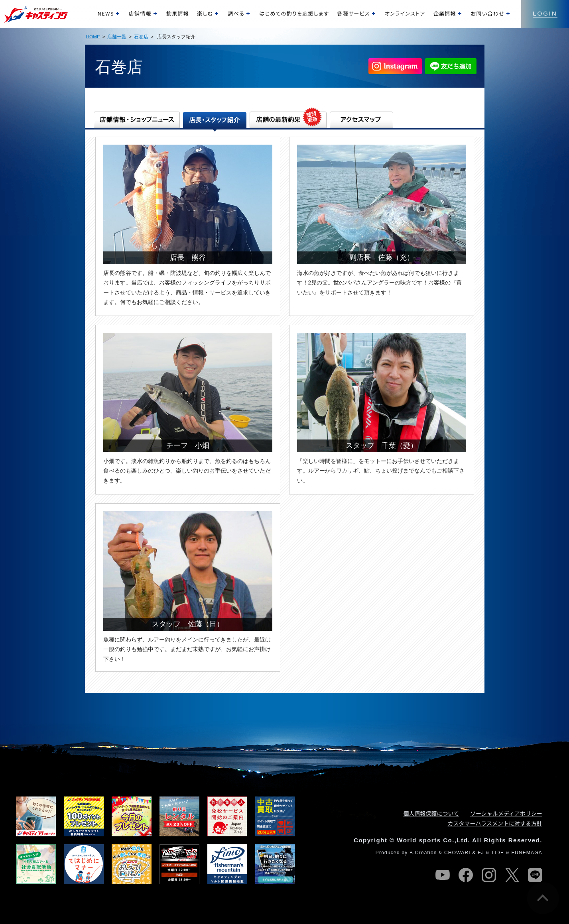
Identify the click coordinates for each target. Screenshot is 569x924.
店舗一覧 (117, 36)
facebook (466, 875)
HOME (93, 36)
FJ (481, 853)
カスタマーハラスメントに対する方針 (495, 823)
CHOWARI (457, 853)
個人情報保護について (431, 813)
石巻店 (141, 36)
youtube (443, 875)
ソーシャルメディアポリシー (506, 813)
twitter (512, 875)
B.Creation (423, 853)
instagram (489, 875)
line (535, 875)
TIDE (498, 853)
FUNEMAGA (527, 853)
